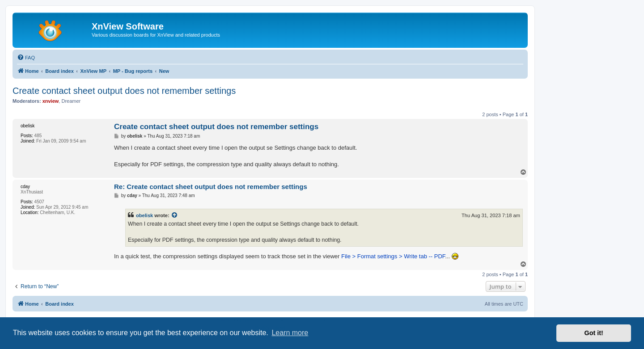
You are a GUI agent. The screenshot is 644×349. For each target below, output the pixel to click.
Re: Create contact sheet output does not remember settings (211, 187)
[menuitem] (26, 58)
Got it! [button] (594, 333)
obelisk (144, 215)
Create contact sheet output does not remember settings (124, 91)
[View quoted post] (175, 215)
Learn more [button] (290, 333)
